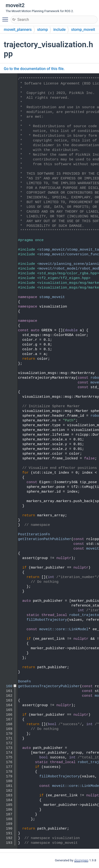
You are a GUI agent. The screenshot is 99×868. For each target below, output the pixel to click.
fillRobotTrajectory (47, 620)
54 (7, 307)
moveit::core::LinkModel (64, 629)
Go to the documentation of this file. (34, 69)
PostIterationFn (34, 534)
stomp (43, 30)
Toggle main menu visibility (6, 17)
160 (7, 686)
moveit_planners (18, 30)
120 (7, 539)
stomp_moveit (83, 30)
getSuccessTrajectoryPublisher (49, 686)
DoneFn (24, 682)
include (59, 30)
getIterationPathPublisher (45, 539)
